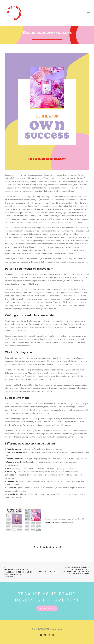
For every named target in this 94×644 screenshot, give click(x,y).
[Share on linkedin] (47, 547)
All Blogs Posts (47, 572)
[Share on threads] (41, 547)
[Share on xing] (57, 547)
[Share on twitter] (37, 547)
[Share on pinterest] (44, 547)
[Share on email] (60, 547)
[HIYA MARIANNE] (14, 13)
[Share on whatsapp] (50, 547)
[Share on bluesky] (53, 547)
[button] (88, 13)
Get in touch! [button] (47, 608)
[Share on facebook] (34, 547)
